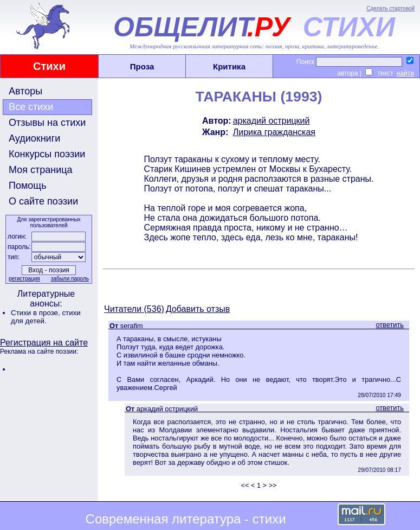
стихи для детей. (46, 317)
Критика (229, 66)
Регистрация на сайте (44, 343)
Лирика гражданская (274, 132)
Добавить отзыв (198, 309)
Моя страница (41, 170)
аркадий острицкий (272, 121)
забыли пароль (70, 279)
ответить (390, 325)
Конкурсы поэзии (47, 154)
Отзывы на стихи (47, 123)
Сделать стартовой (390, 8)
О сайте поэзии (43, 201)
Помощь (28, 186)
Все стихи (31, 107)
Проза (142, 66)
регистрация (24, 279)
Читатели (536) (134, 309)
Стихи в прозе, (36, 313)
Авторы (25, 91)
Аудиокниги (34, 138)
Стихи (49, 66)
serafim (132, 326)
